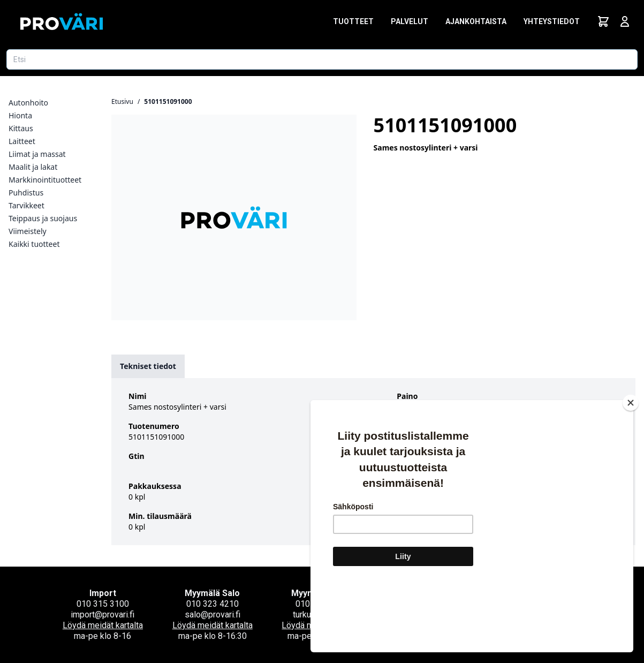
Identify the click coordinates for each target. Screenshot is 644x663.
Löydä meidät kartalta (103, 625)
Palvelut (410, 21)
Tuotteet (353, 21)
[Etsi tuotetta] (322, 59)
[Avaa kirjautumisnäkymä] (625, 21)
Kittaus (21, 128)
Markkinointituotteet (45, 180)
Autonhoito (28, 103)
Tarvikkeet (26, 205)
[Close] (631, 466)
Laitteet (22, 141)
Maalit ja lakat (33, 167)
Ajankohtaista (476, 21)
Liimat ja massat (37, 154)
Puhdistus (26, 193)
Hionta (20, 115)
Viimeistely (28, 231)
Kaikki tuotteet (34, 244)
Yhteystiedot (552, 21)
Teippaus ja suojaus (43, 218)
